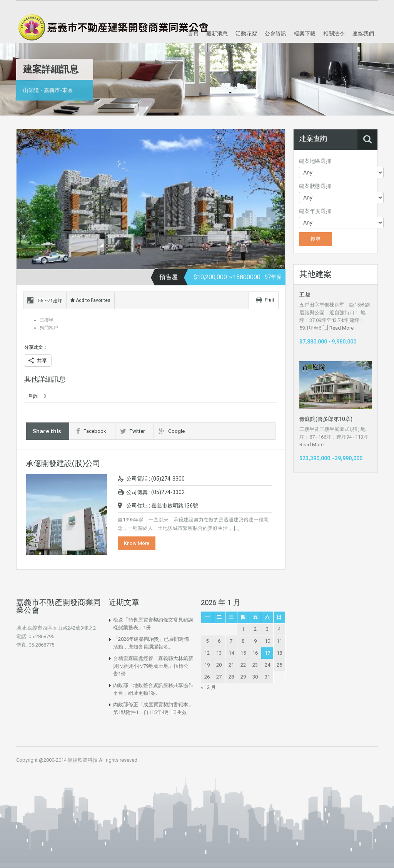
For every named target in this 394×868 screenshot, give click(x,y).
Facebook (91, 431)
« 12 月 (208, 687)
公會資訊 (275, 33)
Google (172, 431)
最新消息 (217, 33)
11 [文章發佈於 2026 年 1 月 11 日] (279, 641)
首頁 (193, 33)
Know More (137, 543)
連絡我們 (363, 33)
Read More (341, 328)
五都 (305, 295)
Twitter (132, 431)
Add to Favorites (90, 300)
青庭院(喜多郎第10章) (326, 419)
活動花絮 (246, 33)
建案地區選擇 (315, 161)
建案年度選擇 (315, 211)
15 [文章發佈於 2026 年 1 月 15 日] (243, 653)
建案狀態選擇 (315, 186)
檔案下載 (305, 33)
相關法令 (334, 33)
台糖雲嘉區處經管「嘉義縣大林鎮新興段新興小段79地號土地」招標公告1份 (153, 666)
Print (270, 300)
